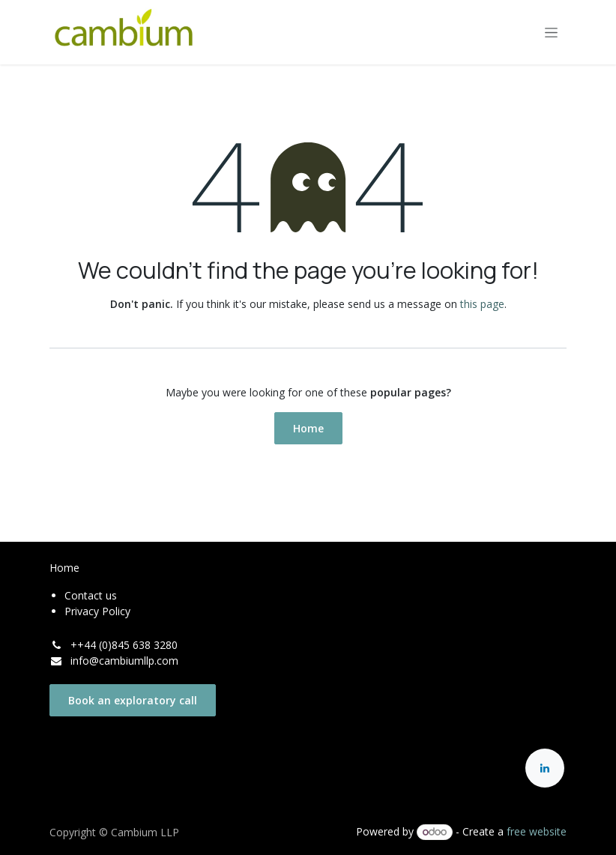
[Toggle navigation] (551, 33)
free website (537, 831)
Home (308, 428)
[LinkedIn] (545, 768)
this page (482, 304)
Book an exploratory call (133, 700)
